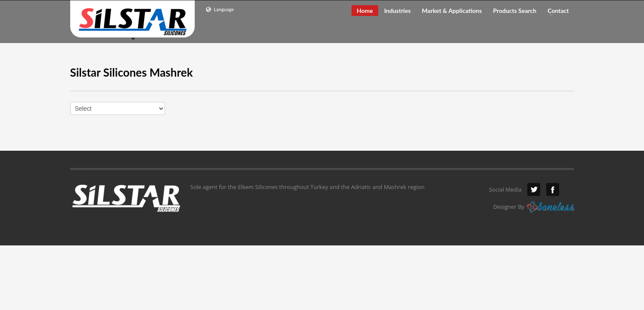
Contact (555, 11)
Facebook (553, 189)
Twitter (534, 189)
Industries (398, 11)
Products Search (515, 11)
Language (220, 9)
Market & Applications (452, 11)
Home (365, 11)
